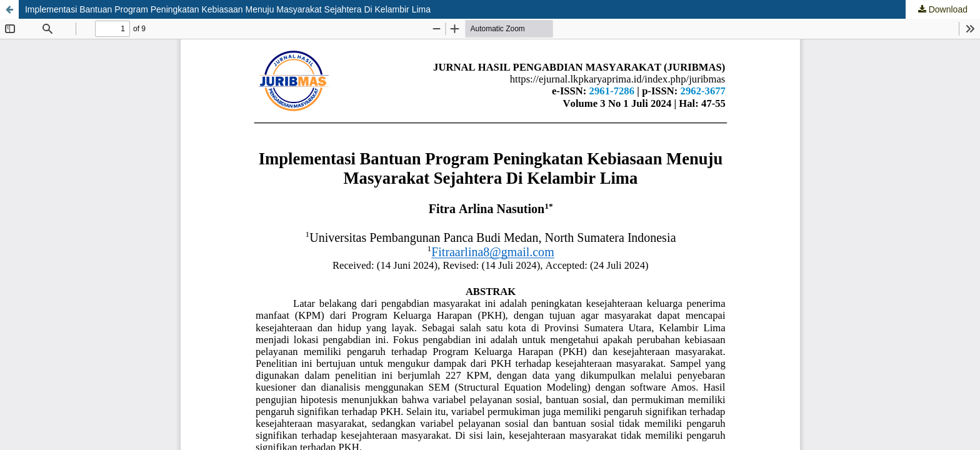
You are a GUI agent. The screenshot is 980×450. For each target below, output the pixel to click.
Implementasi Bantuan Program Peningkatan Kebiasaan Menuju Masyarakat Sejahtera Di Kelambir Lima (228, 9)
